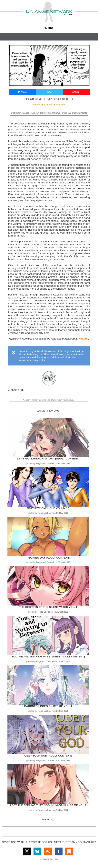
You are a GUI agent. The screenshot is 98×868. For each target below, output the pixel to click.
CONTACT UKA (87, 842)
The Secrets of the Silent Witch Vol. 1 (48, 607)
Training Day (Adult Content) (48, 558)
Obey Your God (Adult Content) (48, 756)
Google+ (76, 92)
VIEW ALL (48, 820)
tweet (49, 92)
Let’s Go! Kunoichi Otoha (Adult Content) (48, 459)
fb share (22, 92)
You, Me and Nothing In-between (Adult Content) (48, 657)
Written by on (49, 105)
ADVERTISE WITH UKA (16, 842)
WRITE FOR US (42, 842)
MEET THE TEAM (65, 842)
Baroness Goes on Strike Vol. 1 (48, 706)
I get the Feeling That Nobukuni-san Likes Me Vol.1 (48, 805)
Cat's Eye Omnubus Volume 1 (48, 508)
